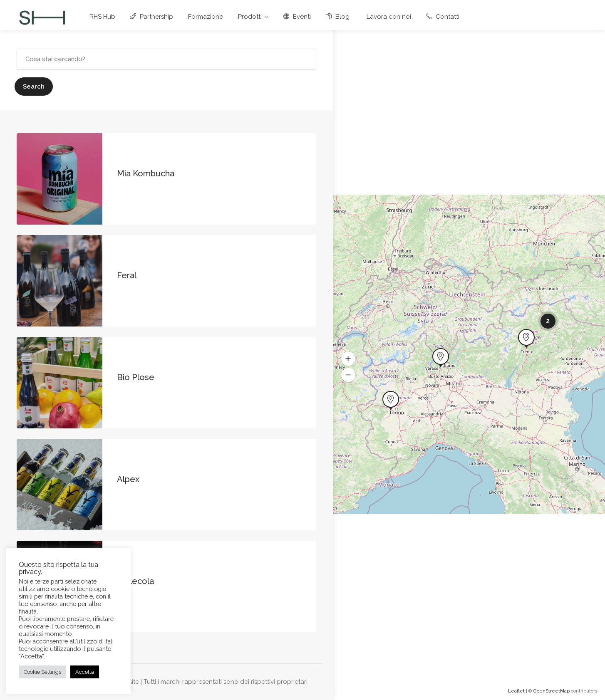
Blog (338, 17)
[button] (348, 359)
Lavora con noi (388, 17)
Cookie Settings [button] (42, 672)
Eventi (297, 17)
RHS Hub (102, 17)
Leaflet (516, 691)
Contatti (443, 17)
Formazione (206, 17)
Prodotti (250, 17)
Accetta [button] (85, 672)
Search (34, 87)
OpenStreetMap (552, 691)
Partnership (152, 17)
